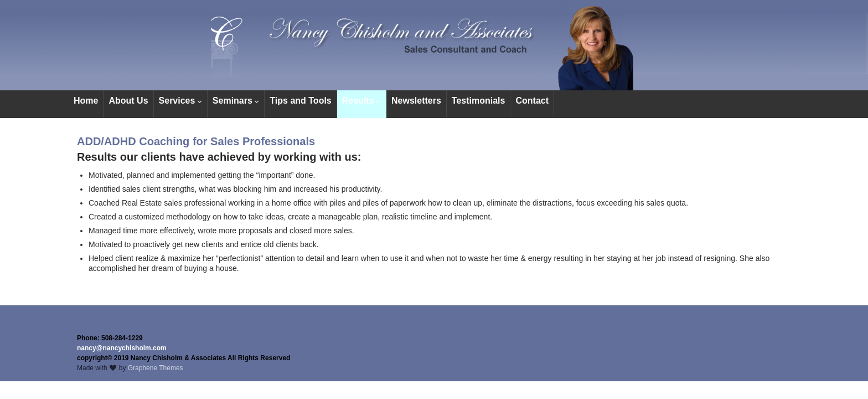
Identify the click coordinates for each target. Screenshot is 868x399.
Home (86, 101)
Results (361, 101)
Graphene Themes (156, 368)
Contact (532, 101)
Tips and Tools (300, 101)
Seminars (236, 101)
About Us (128, 101)
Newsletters (416, 101)
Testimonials (479, 101)
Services (180, 101)
